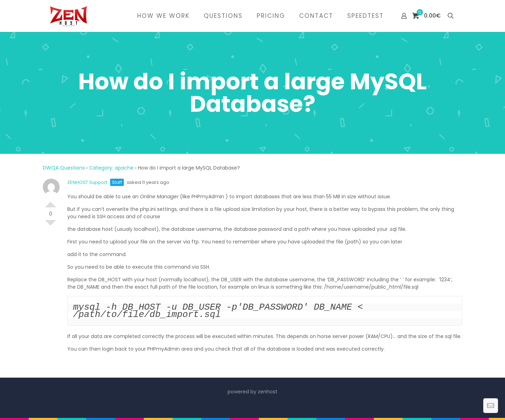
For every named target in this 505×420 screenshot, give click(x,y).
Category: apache (111, 168)
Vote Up (50, 202)
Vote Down (50, 226)
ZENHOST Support (87, 182)
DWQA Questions (64, 168)
